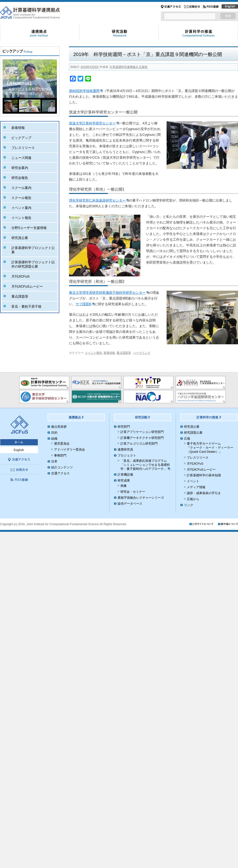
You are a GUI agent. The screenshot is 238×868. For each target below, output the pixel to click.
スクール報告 (21, 198)
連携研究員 (125, 449)
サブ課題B (85, 304)
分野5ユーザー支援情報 (29, 228)
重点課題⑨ (124, 353)
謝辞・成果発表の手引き (204, 493)
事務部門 (60, 455)
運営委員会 (62, 444)
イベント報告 (94, 353)
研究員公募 (20, 238)
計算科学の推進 (209, 417)
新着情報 (109, 353)
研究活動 (143, 417)
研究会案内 (20, 168)
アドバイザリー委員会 (69, 449)
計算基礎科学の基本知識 (204, 475)
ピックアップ (21, 138)
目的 (54, 433)
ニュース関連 (21, 158)
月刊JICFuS (20, 276)
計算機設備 (125, 475)
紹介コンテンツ (62, 467)
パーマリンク (142, 353)
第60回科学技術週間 (86, 91)
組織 (54, 439)
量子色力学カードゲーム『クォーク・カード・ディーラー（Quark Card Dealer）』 (210, 448)
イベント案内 (21, 208)
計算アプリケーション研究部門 (142, 432)
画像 (124, 486)
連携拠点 (76, 417)
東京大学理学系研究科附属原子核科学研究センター (109, 293)
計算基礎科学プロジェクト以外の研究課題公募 (33, 264)
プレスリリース (23, 148)
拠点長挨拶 (59, 427)
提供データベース (130, 504)
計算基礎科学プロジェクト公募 (33, 250)
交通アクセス (60, 473)
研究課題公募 (193, 433)
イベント (193, 481)
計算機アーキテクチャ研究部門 (142, 438)
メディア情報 (196, 487)
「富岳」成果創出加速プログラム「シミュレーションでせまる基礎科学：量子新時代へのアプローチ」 (145, 465)
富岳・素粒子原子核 (26, 306)
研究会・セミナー (133, 492)
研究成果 (124, 480)
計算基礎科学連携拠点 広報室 (129, 67)
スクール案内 (21, 188)
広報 (187, 439)
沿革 (54, 461)
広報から (193, 499)
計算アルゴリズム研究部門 (139, 444)
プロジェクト (127, 455)
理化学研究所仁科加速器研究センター (99, 200)
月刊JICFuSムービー (27, 286)
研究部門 (124, 427)
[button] (51, 79)
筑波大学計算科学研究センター (94, 123)
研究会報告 (20, 178)
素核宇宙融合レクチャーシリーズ (141, 498)
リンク (189, 505)
